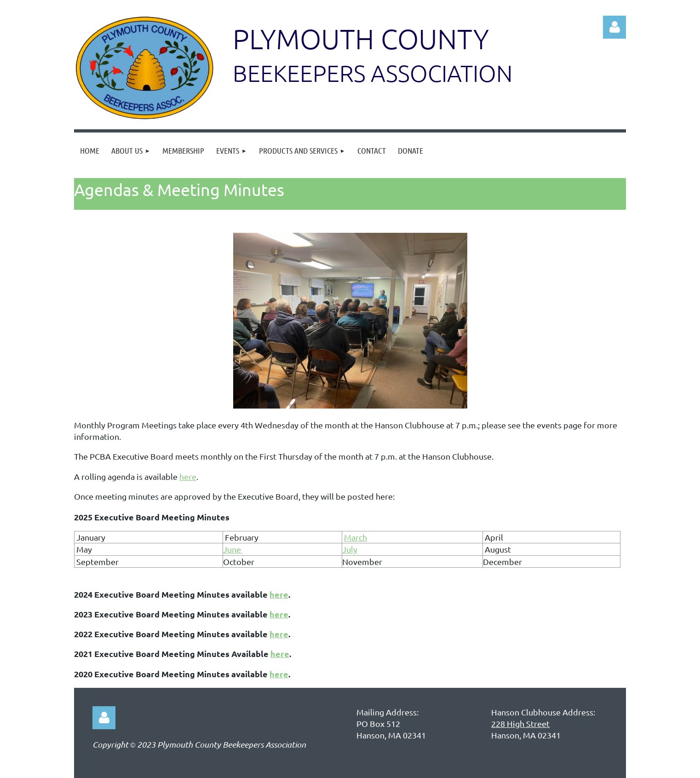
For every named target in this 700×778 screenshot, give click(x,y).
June (233, 549)
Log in (614, 27)
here (188, 476)
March (356, 537)
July (350, 549)
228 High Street (520, 723)
